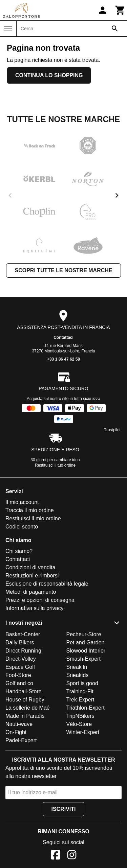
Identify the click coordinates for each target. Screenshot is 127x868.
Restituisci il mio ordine (33, 518)
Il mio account (22, 502)
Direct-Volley (21, 659)
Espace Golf (20, 667)
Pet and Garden (86, 643)
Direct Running (23, 651)
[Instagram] (72, 856)
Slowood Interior (86, 651)
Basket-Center (23, 634)
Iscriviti (63, 809)
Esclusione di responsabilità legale (47, 584)
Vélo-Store (79, 724)
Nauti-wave (19, 724)
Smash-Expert (83, 659)
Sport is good (82, 683)
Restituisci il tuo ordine (55, 465)
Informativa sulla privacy (35, 608)
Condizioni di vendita (30, 567)
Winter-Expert (83, 732)
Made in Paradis (25, 716)
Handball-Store (24, 691)
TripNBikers (80, 716)
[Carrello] (120, 10)
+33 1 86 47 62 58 (63, 359)
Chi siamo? (19, 551)
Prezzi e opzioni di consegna (40, 600)
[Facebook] (56, 856)
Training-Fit (80, 691)
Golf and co (19, 683)
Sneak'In (77, 667)
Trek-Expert (80, 700)
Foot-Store (18, 675)
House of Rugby (25, 700)
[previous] (10, 195)
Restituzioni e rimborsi (32, 576)
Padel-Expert (21, 740)
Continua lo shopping (49, 75)
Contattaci (63, 337)
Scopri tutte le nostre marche (63, 270)
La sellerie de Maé (28, 708)
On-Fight (16, 732)
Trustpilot (112, 430)
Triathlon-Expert (86, 708)
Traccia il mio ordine (30, 510)
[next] (117, 195)
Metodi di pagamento (31, 592)
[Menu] (8, 29)
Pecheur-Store (84, 634)
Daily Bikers (20, 643)
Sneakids (78, 675)
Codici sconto (22, 527)
